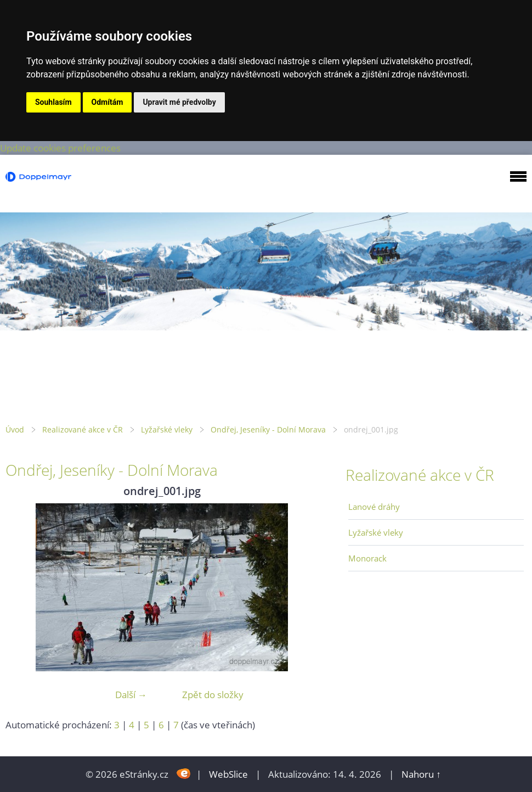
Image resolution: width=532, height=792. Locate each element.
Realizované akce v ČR (83, 429)
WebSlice (228, 774)
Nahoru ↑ (421, 774)
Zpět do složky (213, 695)
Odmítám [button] (107, 102)
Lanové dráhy (374, 507)
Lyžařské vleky (167, 429)
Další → (131, 695)
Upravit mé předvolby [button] (179, 102)
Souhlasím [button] (53, 102)
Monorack (367, 558)
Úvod (15, 429)
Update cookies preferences (60, 148)
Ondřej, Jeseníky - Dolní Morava (268, 429)
